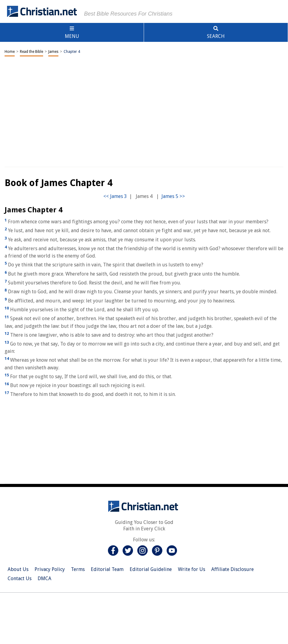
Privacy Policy (50, 569)
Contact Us (20, 578)
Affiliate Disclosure (233, 569)
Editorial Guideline (151, 569)
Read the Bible (31, 52)
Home (10, 52)
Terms (78, 569)
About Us (18, 569)
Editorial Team (107, 569)
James (53, 52)
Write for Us (192, 569)
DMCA (44, 578)
